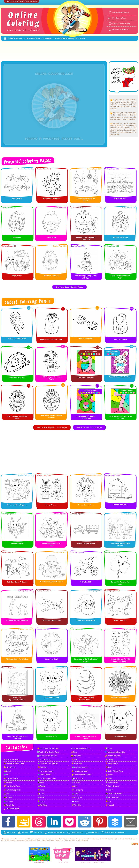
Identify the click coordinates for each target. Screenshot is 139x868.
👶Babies (109, 779)
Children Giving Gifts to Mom (17, 620)
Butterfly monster (17, 543)
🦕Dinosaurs (8, 801)
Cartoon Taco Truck (120, 505)
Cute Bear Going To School (17, 582)
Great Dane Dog (120, 620)
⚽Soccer (108, 748)
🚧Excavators (9, 798)
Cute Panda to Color (51, 698)
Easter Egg (17, 237)
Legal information (77, 832)
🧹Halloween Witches (11, 809)
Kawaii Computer (120, 736)
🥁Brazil (75, 786)
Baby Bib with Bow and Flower (51, 339)
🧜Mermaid (110, 805)
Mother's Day (63, 862)
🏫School (7, 771)
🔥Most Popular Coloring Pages (48, 748)
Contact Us (38, 832)
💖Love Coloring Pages (12, 786)
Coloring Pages (46, 38)
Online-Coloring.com (15, 38)
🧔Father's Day (9, 805)
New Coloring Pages (120, 18)
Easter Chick (52, 237)
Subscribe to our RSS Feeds (115, 832)
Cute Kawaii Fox (52, 736)
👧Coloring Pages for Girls (47, 779)
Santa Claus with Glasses (86, 620)
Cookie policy (94, 832)
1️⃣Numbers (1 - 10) (112, 798)
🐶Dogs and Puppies (11, 779)
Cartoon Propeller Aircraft (52, 620)
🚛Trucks (41, 794)
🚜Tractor (75, 794)
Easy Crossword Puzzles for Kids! (93, 862)
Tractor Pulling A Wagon (86, 543)
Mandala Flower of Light (120, 698)
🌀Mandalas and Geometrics (115, 752)
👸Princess (8, 782)
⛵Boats (74, 752)
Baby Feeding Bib (120, 339)
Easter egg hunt (120, 198)
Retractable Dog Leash (17, 378)
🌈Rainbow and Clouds (113, 756)
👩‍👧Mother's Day (77, 779)
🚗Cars (6, 794)
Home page (11, 832)
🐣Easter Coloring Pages (114, 771)
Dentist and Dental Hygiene (17, 505)
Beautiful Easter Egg (120, 237)
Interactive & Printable (33, 38)
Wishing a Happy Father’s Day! (17, 659)
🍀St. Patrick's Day (44, 760)
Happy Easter (17, 198)
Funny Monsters (52, 505)
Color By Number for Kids (121, 24)
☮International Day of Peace (81, 748)
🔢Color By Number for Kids (47, 756)
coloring (77, 839)
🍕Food (74, 760)
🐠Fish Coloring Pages (80, 771)
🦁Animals (42, 790)
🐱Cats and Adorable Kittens (82, 775)
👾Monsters (76, 782)
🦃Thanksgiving (77, 790)
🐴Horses (109, 775)
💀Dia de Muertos (112, 782)
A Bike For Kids (86, 582)
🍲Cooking (109, 760)
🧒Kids (108, 801)
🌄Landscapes (76, 756)
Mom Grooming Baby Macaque (51, 582)
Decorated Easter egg (51, 276)
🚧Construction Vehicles (114, 794)
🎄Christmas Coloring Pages (48, 763)
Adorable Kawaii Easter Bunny (120, 377)
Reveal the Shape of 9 (86, 378)
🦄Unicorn (109, 790)
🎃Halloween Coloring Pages (14, 763)
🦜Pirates (41, 801)
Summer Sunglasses (86, 338)
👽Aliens (41, 782)
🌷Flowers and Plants (11, 760)
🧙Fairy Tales (42, 805)
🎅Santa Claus (77, 763)
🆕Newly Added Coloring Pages (48, 752)
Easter (42, 862)
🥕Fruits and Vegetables (12, 790)
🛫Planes (41, 798)
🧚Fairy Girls (76, 805)
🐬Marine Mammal (44, 775)
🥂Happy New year (112, 786)
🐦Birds (7, 775)
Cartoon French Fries (86, 505)
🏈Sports (109, 767)
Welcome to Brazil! (51, 659)
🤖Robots (41, 786)
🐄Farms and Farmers (46, 771)
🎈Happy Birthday (112, 763)
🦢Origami (75, 801)
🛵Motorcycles (77, 798)
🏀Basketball (42, 767)
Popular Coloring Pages (121, 12)
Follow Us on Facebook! (121, 29)
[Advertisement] (70, 51)
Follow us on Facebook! (56, 832)
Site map (25, 832)
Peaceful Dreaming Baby (17, 338)
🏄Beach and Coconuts (80, 767)
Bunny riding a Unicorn (51, 199)
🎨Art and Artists (10, 767)
